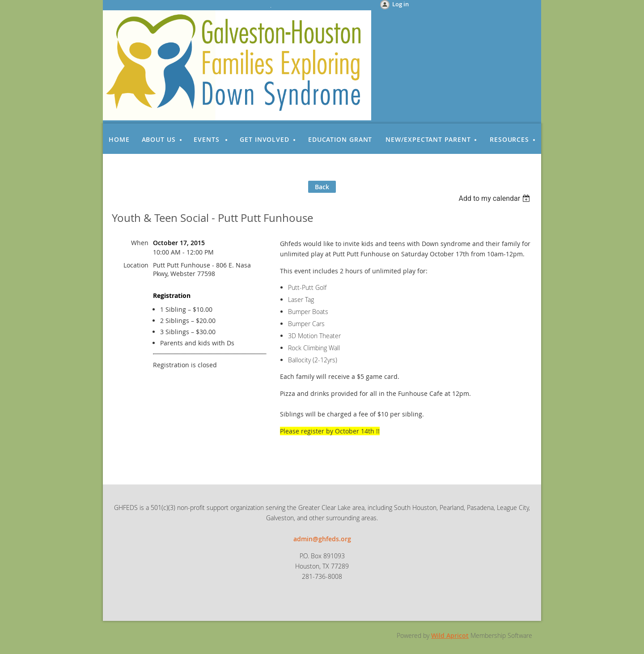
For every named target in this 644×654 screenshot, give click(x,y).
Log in (400, 4)
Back (322, 187)
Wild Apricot (450, 635)
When (140, 243)
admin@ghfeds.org (322, 539)
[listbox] (495, 198)
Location (136, 265)
